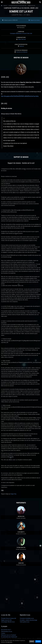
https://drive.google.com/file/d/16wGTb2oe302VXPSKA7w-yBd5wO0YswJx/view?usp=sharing (20, 96)
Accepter (38, 641)
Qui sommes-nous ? (6, 630)
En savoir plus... (9, 642)
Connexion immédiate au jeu (27, 618)
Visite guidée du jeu (25, 622)
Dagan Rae (13, 494)
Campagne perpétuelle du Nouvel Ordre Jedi (21, 33)
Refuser (32, 641)
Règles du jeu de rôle (6, 620)
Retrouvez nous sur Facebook (8, 635)
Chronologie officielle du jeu (8, 622)
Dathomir (22, 46)
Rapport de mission (34, 20)
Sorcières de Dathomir (22, 52)
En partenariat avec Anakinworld (9, 637)
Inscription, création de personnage (28, 620)
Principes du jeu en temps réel (9, 618)
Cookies (3, 633)
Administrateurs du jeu (7, 631)
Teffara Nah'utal (22, 39)
